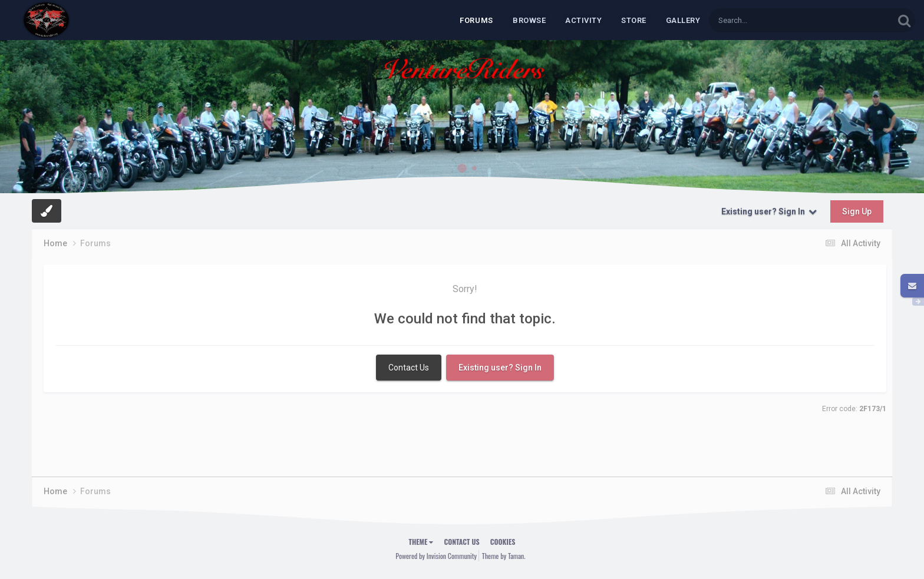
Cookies (503, 542)
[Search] (779, 20)
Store (634, 20)
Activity (583, 20)
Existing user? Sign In (769, 211)
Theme (421, 542)
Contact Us (409, 368)
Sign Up (857, 211)
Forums (476, 20)
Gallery (683, 20)
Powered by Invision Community (436, 556)
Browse (529, 20)
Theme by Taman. (504, 556)
